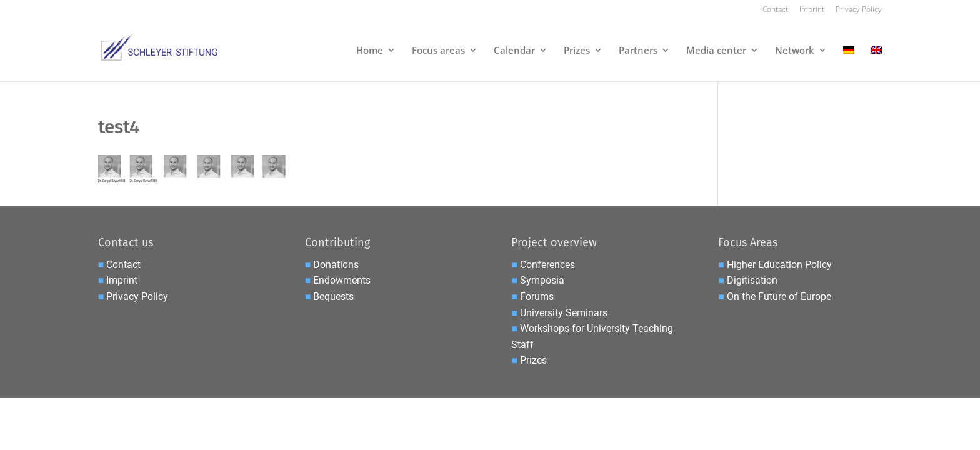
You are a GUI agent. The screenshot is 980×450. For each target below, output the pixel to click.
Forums (537, 297)
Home (370, 51)
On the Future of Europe (779, 297)
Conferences (547, 265)
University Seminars (564, 313)
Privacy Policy (859, 10)
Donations (336, 265)
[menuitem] (849, 63)
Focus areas (438, 51)
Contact (775, 10)
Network (795, 51)
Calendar (514, 51)
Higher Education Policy (779, 265)
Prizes (577, 51)
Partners (638, 51)
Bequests (333, 297)
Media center (716, 51)
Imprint (812, 10)
